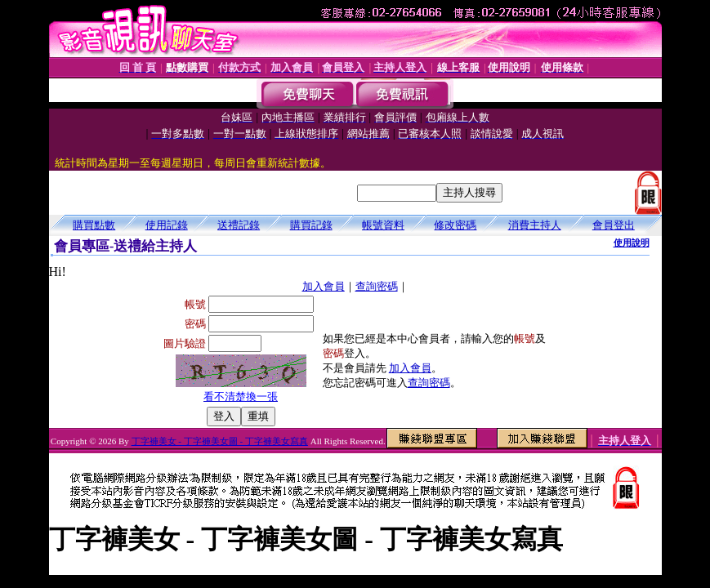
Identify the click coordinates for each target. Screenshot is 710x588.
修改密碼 (455, 225)
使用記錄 (167, 225)
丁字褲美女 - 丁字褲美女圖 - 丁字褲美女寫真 (220, 441)
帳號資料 (383, 225)
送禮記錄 (239, 225)
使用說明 (632, 243)
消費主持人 (535, 225)
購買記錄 (311, 225)
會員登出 (614, 225)
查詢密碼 (377, 286)
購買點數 (94, 225)
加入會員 (324, 286)
